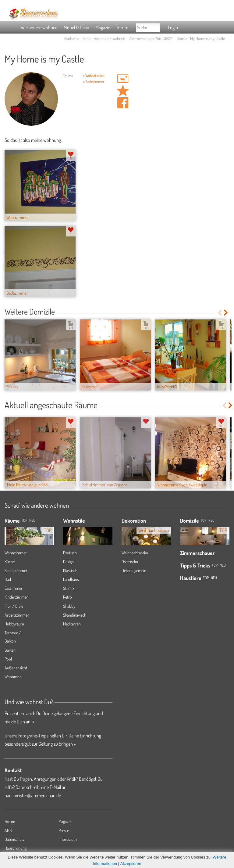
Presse (64, 830)
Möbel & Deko (76, 27)
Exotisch (70, 553)
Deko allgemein (134, 570)
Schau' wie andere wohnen (104, 38)
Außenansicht (16, 668)
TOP (24, 520)
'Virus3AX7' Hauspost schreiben (123, 78)
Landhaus (71, 579)
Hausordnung (16, 848)
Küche (10, 562)
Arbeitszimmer (17, 615)
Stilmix (69, 588)
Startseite (71, 38)
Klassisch (70, 570)
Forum (122, 27)
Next (226, 313)
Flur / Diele (14, 606)
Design (68, 562)
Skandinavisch (75, 615)
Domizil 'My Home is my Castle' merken (123, 91)
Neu (211, 520)
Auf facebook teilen (123, 103)
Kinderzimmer (16, 597)
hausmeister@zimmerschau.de (33, 795)
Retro (67, 597)
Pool (8, 659)
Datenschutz (15, 839)
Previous (220, 313)
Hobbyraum (14, 624)
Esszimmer (14, 588)
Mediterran (72, 624)
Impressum (68, 839)
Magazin (103, 27)
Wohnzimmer (16, 553)
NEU (32, 520)
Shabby (69, 606)
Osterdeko (130, 562)
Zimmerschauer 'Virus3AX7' (151, 38)
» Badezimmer (94, 81)
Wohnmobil (14, 677)
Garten (10, 650)
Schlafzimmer (16, 570)
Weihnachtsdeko (135, 553)
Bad (8, 579)
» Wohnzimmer (94, 75)
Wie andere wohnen (39, 27)
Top (203, 520)
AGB (8, 830)
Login (173, 27)
